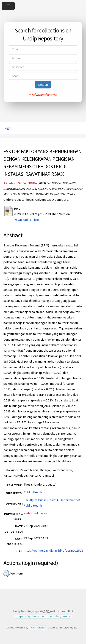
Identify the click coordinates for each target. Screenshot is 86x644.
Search (43, 85)
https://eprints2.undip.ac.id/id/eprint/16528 (53, 550)
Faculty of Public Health (40, 500)
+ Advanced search (43, 95)
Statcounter (56, 627)
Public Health (33, 492)
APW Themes (38, 628)
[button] (6, 573)
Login (7, 128)
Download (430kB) (26, 220)
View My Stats (72, 627)
